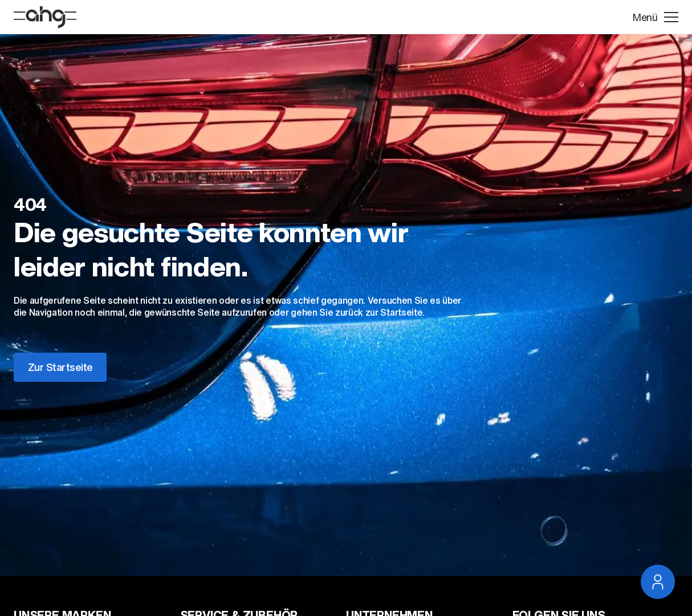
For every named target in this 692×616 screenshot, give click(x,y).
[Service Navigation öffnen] (658, 582)
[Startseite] (45, 17)
